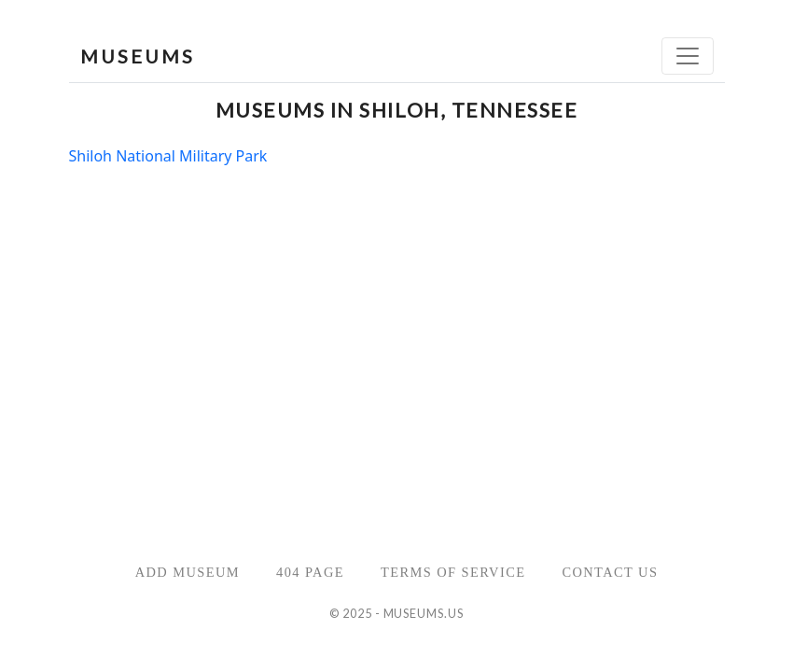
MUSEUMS (138, 56)
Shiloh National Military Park (168, 156)
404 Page (310, 572)
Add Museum (188, 572)
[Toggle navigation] (688, 56)
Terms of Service (453, 572)
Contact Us (610, 572)
